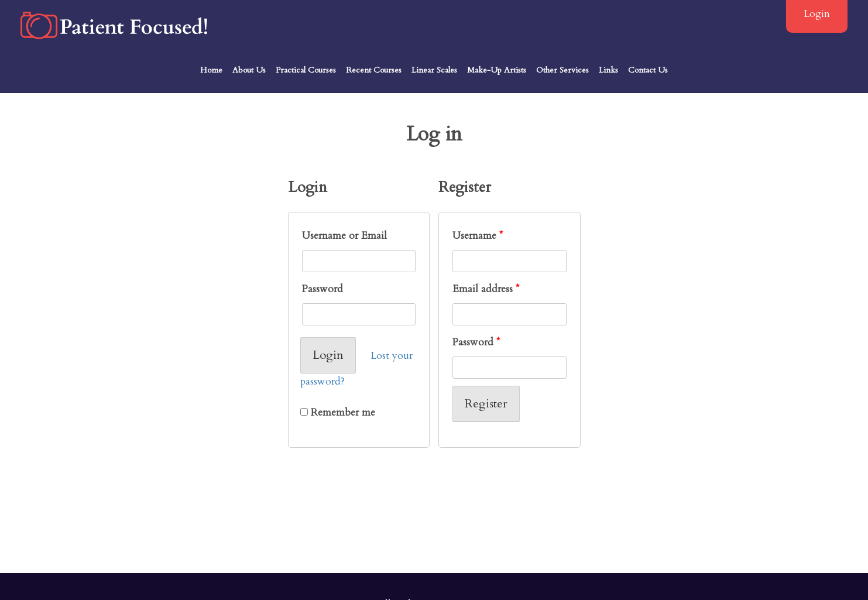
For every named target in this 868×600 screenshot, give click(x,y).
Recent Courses (374, 70)
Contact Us (648, 70)
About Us (249, 70)
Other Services (562, 70)
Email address (486, 289)
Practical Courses (306, 70)
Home (211, 70)
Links (608, 70)
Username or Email (344, 236)
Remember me (338, 412)
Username (478, 236)
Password (323, 289)
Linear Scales (434, 70)
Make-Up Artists (497, 70)
